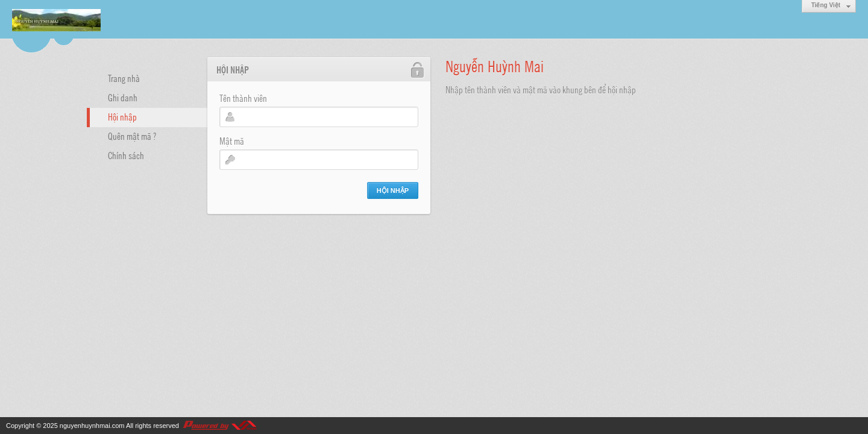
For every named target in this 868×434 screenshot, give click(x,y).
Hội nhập (122, 116)
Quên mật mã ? (132, 136)
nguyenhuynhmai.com (92, 426)
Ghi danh (123, 97)
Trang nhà (124, 78)
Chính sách (126, 155)
